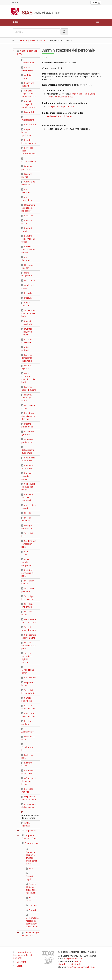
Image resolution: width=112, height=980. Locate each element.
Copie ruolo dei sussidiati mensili (28, 487)
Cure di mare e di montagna (29, 636)
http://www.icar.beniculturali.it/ (81, 967)
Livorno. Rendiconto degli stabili (27, 358)
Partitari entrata (27, 230)
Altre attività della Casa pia (29, 806)
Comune (31, 905)
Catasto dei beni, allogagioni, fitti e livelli (31, 888)
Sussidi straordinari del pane (29, 646)
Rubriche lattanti (27, 764)
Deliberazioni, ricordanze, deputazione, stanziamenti (32, 921)
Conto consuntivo (27, 199)
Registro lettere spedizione (27, 132)
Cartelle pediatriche (27, 699)
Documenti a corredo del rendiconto (28, 208)
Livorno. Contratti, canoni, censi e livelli (28, 378)
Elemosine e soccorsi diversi (29, 621)
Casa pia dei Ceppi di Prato (60, 106)
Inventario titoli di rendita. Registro (28, 416)
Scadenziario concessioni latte (29, 544)
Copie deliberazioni (27, 69)
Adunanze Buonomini (27, 467)
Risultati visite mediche (28, 707)
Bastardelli (28, 112)
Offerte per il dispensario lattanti (29, 781)
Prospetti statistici (27, 790)
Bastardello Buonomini (28, 459)
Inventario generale (28, 433)
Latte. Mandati (26, 553)
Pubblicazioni (28, 118)
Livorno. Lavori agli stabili (27, 398)
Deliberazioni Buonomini (28, 450)
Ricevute (27, 293)
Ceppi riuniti (29, 830)
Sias (15, 3)
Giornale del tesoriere (28, 183)
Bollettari (27, 216)
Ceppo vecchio (30, 843)
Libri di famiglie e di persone (30, 934)
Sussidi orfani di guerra (29, 629)
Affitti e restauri (26, 349)
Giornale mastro (27, 175)
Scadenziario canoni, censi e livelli (29, 313)
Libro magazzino (27, 274)
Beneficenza (29, 678)
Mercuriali (27, 298)
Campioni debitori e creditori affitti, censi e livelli (31, 857)
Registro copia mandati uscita (28, 239)
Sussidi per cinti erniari (28, 605)
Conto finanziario (26, 191)
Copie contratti (26, 304)
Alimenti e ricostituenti (27, 772)
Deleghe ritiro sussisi (27, 527)
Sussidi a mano (27, 613)
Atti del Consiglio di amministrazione (29, 104)
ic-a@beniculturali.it (73, 959)
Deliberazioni (28, 61)
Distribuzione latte (28, 747)
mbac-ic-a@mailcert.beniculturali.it (70, 963)
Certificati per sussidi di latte (27, 573)
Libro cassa (28, 280)
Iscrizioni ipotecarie (27, 341)
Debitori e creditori (27, 266)
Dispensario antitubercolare (29, 798)
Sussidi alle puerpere (28, 590)
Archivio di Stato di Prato (59, 116)
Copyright (20, 962)
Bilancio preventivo (27, 168)
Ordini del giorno (27, 77)
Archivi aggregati (26, 824)
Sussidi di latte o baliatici (28, 692)
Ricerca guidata (27, 40)
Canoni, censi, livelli (27, 323)
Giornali (31, 910)
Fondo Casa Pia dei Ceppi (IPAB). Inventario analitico (71, 95)
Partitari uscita (27, 222)
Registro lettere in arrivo (29, 141)
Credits (18, 966)
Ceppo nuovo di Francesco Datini (31, 837)
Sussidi (26, 513)
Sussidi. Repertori (26, 519)
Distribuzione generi (28, 670)
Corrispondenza (29, 160)
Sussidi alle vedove (28, 582)
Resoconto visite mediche (28, 715)
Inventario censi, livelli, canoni (28, 332)
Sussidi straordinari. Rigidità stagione (27, 658)
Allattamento (28, 730)
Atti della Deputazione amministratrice (29, 94)
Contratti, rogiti (30, 876)
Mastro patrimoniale (27, 425)
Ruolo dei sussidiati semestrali (27, 497)
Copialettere (29, 125)
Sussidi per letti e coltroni (28, 598)
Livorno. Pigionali (27, 367)
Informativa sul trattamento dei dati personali (23, 955)
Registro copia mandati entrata (28, 249)
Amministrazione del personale (30, 815)
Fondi (42, 40)
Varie (30, 868)
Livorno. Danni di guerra (29, 388)
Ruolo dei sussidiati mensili (27, 476)
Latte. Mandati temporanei (27, 562)
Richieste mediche (27, 723)
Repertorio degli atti (28, 84)
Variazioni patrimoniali (27, 441)
